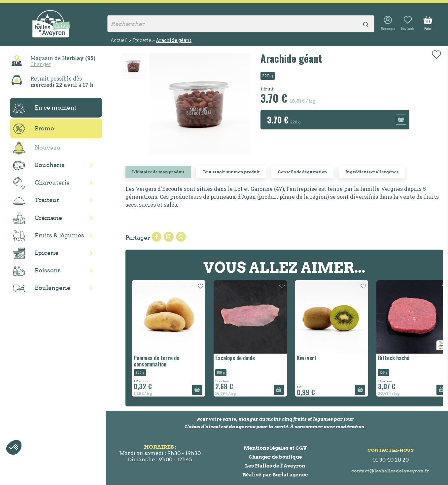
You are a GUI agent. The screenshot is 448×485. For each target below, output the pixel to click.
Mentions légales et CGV (275, 448)
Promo (34, 129)
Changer (41, 64)
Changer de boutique (275, 457)
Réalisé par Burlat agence (275, 475)
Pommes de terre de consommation (156, 361)
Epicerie (36, 253)
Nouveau (37, 148)
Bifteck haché (394, 358)
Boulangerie (42, 288)
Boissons (37, 271)
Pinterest (181, 237)
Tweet (169, 237)
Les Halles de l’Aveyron (275, 466)
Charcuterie (41, 183)
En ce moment (45, 108)
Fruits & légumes (49, 236)
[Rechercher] (241, 24)
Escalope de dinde (235, 358)
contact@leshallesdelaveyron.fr (390, 471)
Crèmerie (38, 218)
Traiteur (36, 200)
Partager (156, 237)
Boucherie (39, 166)
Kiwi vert (307, 358)
